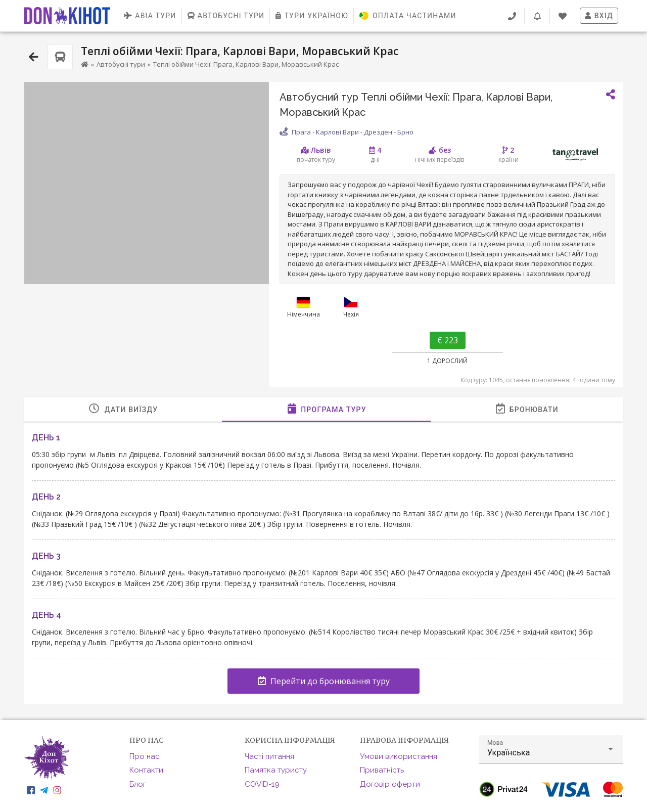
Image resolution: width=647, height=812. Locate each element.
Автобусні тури (121, 64)
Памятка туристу (276, 770)
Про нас (145, 756)
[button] (551, 749)
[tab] (123, 410)
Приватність (382, 770)
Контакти (146, 770)
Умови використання (399, 756)
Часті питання (269, 756)
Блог (138, 784)
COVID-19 (262, 784)
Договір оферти (390, 784)
